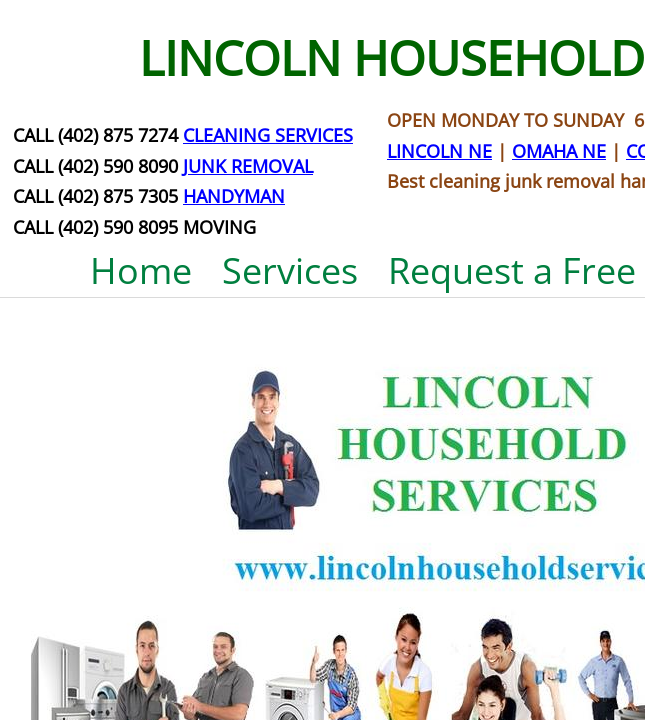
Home (141, 270)
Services (290, 270)
